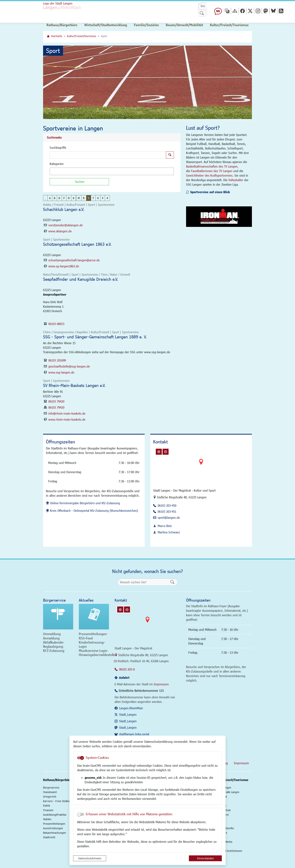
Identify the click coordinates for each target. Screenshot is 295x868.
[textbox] (57, 171)
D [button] (59, 198)
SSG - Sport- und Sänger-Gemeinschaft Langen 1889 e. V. (95, 337)
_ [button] (45, 198)
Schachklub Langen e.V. (64, 209)
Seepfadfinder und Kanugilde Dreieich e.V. (81, 279)
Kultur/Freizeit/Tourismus (82, 36)
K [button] (74, 198)
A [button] (50, 198)
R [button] (84, 198)
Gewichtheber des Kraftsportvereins (209, 175)
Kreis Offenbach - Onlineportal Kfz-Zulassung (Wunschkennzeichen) (94, 511)
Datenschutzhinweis (90, 858)
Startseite (57, 36)
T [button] (93, 198)
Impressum (161, 684)
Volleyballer (236, 180)
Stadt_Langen (128, 714)
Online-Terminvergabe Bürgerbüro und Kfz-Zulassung (85, 503)
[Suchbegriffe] (108, 155)
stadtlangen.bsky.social (134, 734)
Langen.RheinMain (131, 708)
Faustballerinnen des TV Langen (212, 171)
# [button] (107, 198)
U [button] (98, 198)
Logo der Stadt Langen (58, 3)
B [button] (55, 198)
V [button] (103, 198)
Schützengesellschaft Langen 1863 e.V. (77, 244)
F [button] (64, 198)
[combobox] (112, 171)
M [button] (79, 198)
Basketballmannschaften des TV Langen (212, 166)
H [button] (69, 198)
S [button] (89, 198)
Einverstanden (205, 858)
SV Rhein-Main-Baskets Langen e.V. (74, 385)
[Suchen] (79, 182)
